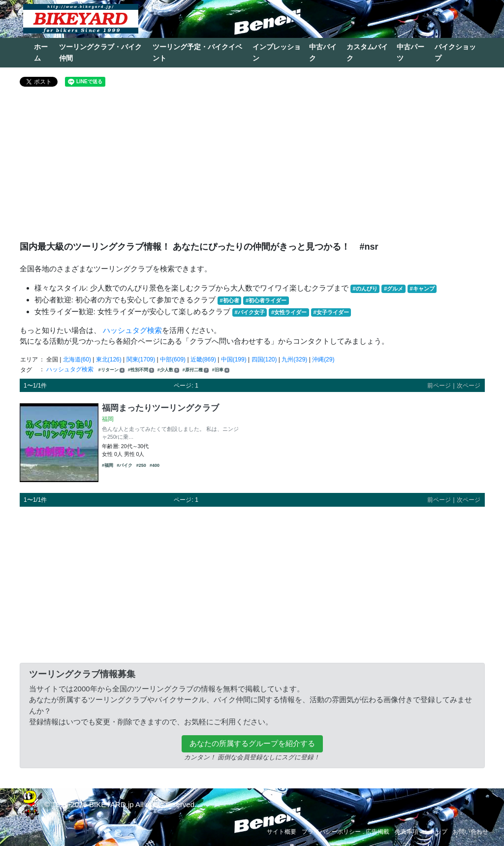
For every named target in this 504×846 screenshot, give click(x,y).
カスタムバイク (367, 52)
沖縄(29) (323, 359)
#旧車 (221, 370)
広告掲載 (378, 832)
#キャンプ (422, 289)
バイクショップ (455, 52)
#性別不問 (141, 370)
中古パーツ (410, 52)
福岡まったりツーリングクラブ (160, 408)
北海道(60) (77, 359)
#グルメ (394, 289)
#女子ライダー (331, 312)
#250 (141, 465)
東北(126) (109, 359)
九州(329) (294, 359)
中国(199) (234, 359)
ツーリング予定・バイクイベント (197, 52)
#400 (155, 465)
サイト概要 (282, 832)
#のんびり (365, 289)
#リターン (111, 370)
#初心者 (230, 300)
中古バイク (323, 52)
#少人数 (168, 370)
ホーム (41, 52)
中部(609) (173, 359)
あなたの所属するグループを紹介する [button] (252, 743)
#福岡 (108, 465)
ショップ (436, 832)
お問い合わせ (471, 832)
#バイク (125, 465)
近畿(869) (203, 359)
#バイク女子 (250, 312)
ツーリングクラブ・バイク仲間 (100, 52)
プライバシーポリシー (331, 832)
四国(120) (264, 359)
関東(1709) (141, 359)
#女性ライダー (289, 312)
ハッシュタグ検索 (132, 330)
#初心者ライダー (266, 300)
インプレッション (277, 52)
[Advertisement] (252, 168)
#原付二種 (196, 370)
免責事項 (407, 832)
